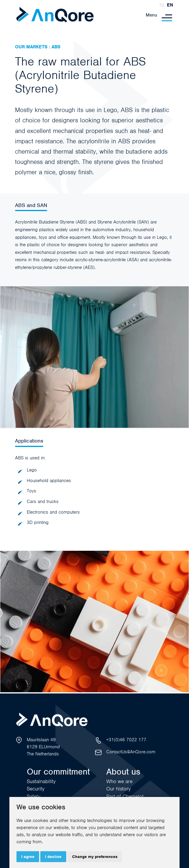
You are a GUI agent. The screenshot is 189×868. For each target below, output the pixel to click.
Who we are (119, 781)
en (170, 5)
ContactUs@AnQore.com (131, 752)
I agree (28, 857)
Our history (118, 789)
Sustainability (41, 781)
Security (36, 789)
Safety (34, 796)
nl (162, 5)
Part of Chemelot (125, 796)
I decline (53, 857)
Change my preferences (95, 857)
